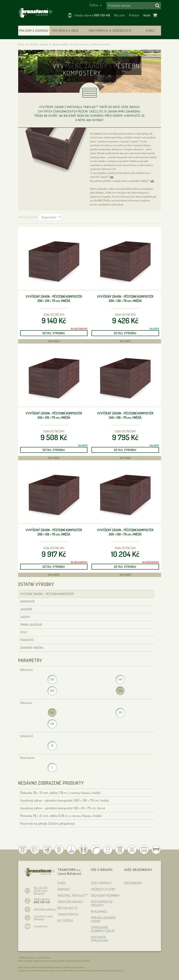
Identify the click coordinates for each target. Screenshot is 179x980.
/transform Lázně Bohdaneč (43, 918)
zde (112, 177)
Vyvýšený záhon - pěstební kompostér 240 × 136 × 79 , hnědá (125, 415)
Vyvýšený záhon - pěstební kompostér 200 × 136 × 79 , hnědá (125, 299)
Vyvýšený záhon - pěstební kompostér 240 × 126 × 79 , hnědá (54, 415)
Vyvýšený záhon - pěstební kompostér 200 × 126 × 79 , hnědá (54, 299)
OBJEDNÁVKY (133, 883)
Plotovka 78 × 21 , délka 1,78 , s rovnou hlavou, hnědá (60, 793)
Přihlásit (134, 15)
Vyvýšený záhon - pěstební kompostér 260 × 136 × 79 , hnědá (125, 532)
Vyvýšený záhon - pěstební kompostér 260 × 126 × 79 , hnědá (54, 532)
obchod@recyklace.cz (45, 909)
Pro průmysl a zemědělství (110, 31)
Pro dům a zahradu (34, 31)
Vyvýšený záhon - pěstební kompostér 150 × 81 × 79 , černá (63, 808)
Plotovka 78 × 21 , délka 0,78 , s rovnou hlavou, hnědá (61, 816)
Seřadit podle (28, 217)
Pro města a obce (65, 31)
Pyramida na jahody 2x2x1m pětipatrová (48, 823)
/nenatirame (41, 926)
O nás (150, 31)
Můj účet (120, 15)
